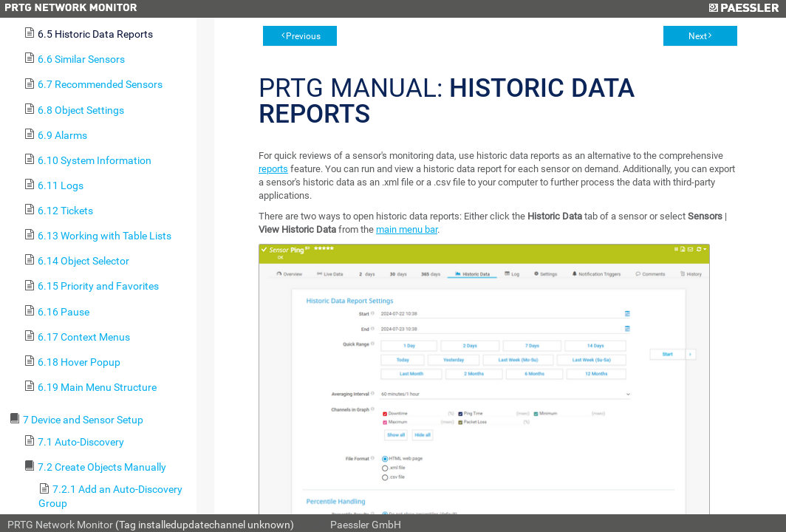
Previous (303, 36)
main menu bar (407, 229)
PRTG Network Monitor (60, 525)
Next (698, 36)
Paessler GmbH (366, 525)
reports (273, 169)
